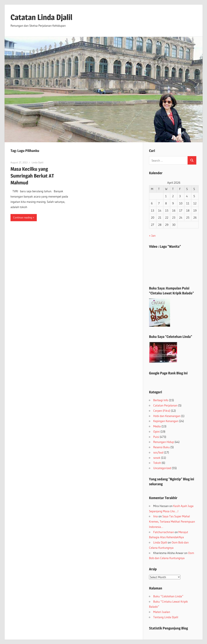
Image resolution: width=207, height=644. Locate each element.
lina (156, 516)
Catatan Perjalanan (165, 405)
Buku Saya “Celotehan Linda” (171, 337)
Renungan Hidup (164, 442)
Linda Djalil (38, 162)
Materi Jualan (162, 612)
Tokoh (157, 463)
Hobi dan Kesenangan (167, 416)
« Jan (152, 236)
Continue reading (23, 217)
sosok (157, 458)
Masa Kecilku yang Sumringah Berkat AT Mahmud (32, 176)
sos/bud (158, 452)
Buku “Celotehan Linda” (168, 596)
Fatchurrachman (164, 532)
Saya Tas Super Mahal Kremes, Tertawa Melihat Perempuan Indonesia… (172, 521)
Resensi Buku (161, 447)
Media (157, 426)
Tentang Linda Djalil (166, 617)
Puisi (156, 437)
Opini (156, 431)
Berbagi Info (161, 400)
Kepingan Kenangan (166, 421)
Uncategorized (162, 468)
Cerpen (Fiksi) (162, 411)
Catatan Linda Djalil (41, 17)
